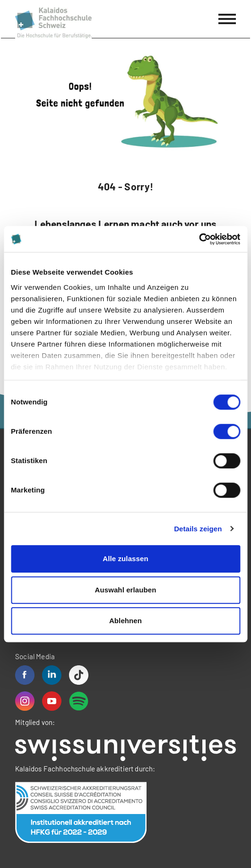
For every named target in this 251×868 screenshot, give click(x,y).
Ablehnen (125, 621)
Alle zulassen (125, 559)
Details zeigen (198, 529)
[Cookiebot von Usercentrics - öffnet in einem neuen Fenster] (199, 239)
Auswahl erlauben (126, 590)
